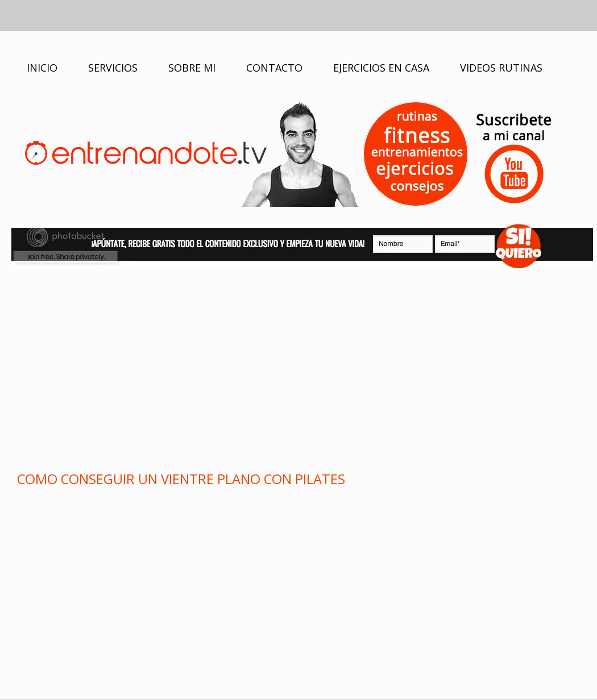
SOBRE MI (192, 68)
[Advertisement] (299, 368)
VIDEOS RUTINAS (501, 68)
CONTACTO (274, 68)
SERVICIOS (113, 68)
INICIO (42, 68)
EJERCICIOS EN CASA (381, 68)
